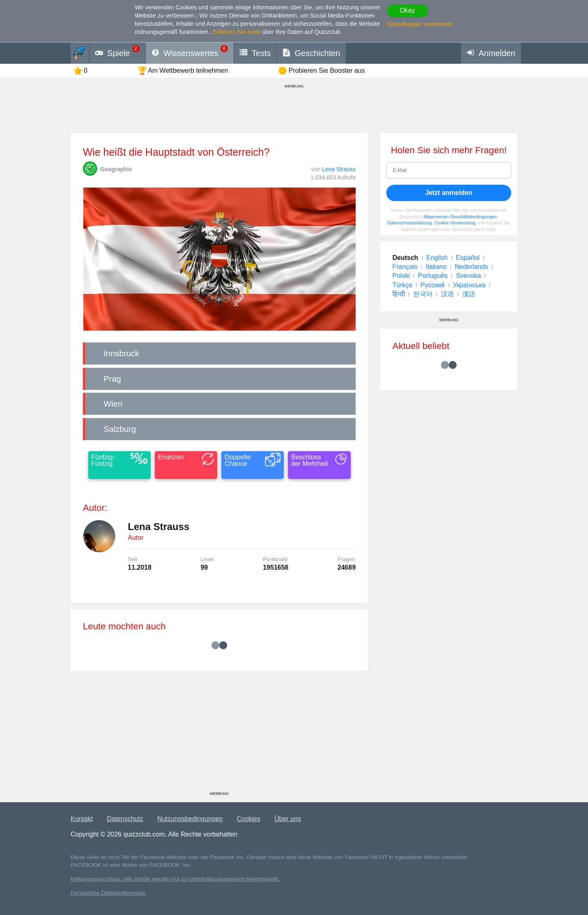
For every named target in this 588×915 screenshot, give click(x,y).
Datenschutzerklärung (410, 223)
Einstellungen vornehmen (420, 24)
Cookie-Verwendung (455, 223)
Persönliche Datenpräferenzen (108, 893)
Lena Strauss (339, 169)
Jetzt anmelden (449, 193)
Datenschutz (125, 819)
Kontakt (82, 819)
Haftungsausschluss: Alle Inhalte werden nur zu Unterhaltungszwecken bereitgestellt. (175, 879)
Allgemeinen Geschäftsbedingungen (460, 217)
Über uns (288, 819)
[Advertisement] (219, 734)
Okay (407, 10)
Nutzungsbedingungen (190, 819)
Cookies (249, 819)
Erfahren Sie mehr (237, 32)
